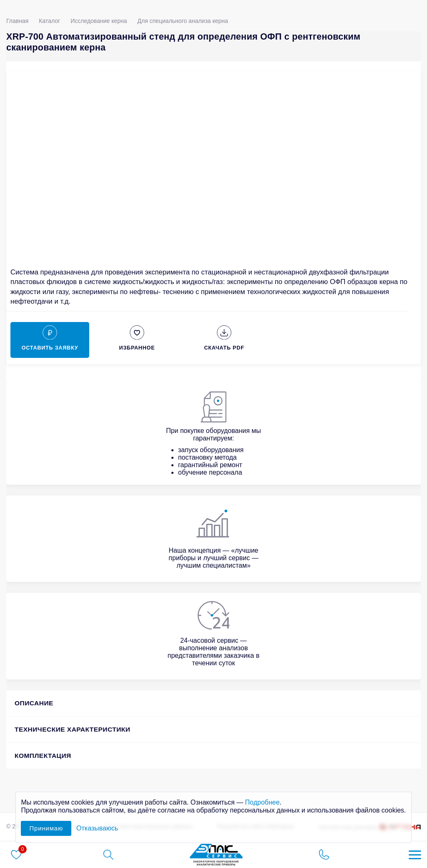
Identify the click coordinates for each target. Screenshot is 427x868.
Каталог (49, 21)
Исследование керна (99, 21)
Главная (17, 21)
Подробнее (262, 802)
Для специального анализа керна (183, 21)
